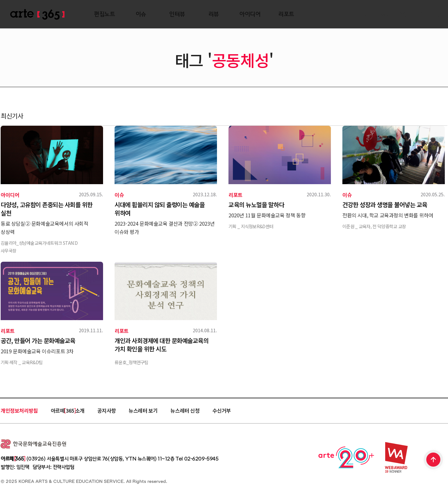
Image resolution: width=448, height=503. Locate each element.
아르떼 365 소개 (68, 410)
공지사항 (107, 410)
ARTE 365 (37, 15)
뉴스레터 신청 (185, 410)
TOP (434, 460)
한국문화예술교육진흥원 (33, 444)
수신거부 (222, 410)
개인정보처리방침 (19, 410)
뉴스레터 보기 (143, 410)
